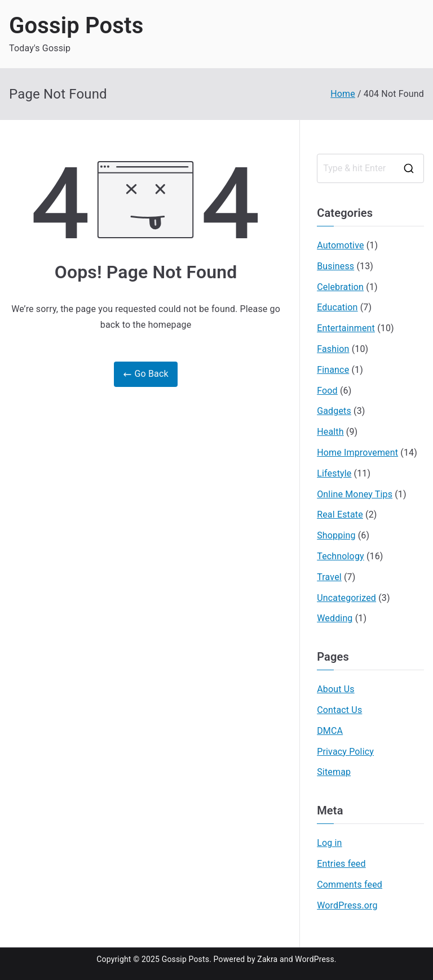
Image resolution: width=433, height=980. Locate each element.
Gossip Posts (76, 26)
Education (337, 307)
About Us (335, 689)
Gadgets (334, 411)
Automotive (340, 245)
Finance (333, 370)
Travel (329, 577)
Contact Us (339, 710)
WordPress (314, 959)
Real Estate (340, 514)
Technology (341, 556)
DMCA (330, 731)
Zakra (267, 959)
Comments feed (350, 885)
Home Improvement (357, 453)
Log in (329, 843)
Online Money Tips (355, 494)
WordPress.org (347, 905)
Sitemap (334, 772)
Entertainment (346, 328)
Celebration (340, 287)
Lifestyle (334, 473)
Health (330, 432)
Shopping (336, 535)
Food (327, 391)
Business (335, 266)
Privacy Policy (345, 752)
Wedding (335, 618)
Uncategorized (346, 598)
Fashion (333, 349)
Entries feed (341, 864)
